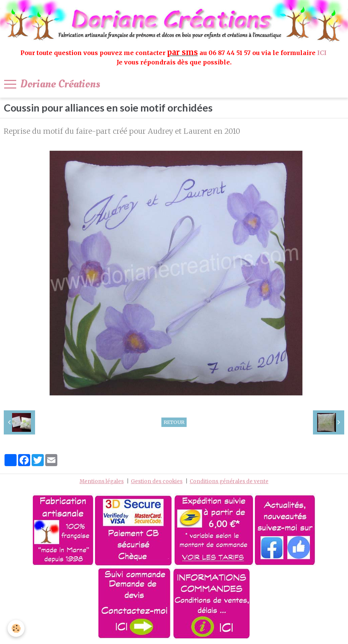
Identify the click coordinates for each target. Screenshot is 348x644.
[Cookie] (16, 628)
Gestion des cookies (157, 481)
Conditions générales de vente (229, 481)
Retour (174, 422)
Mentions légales (102, 481)
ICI (323, 53)
